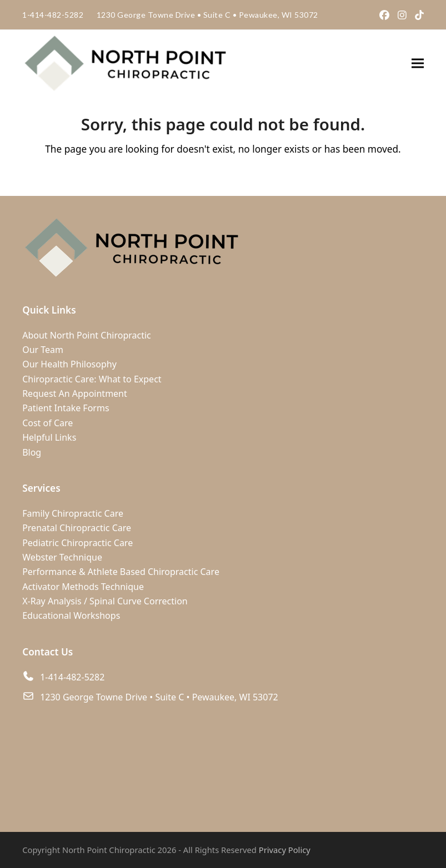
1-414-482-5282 (53, 15)
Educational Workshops (71, 615)
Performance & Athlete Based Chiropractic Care (121, 572)
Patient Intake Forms (66, 408)
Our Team (43, 350)
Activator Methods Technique (83, 587)
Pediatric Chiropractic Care (77, 543)
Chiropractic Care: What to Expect (92, 379)
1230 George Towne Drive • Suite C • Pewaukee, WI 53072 (159, 697)
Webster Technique (62, 557)
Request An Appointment (75, 393)
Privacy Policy (285, 850)
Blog (32, 452)
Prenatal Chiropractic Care (77, 528)
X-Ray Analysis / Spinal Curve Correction (105, 601)
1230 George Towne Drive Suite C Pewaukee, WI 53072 (207, 15)
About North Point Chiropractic (87, 335)
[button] (418, 64)
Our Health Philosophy (69, 364)
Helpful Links (49, 437)
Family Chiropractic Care (73, 513)
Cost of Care (47, 423)
